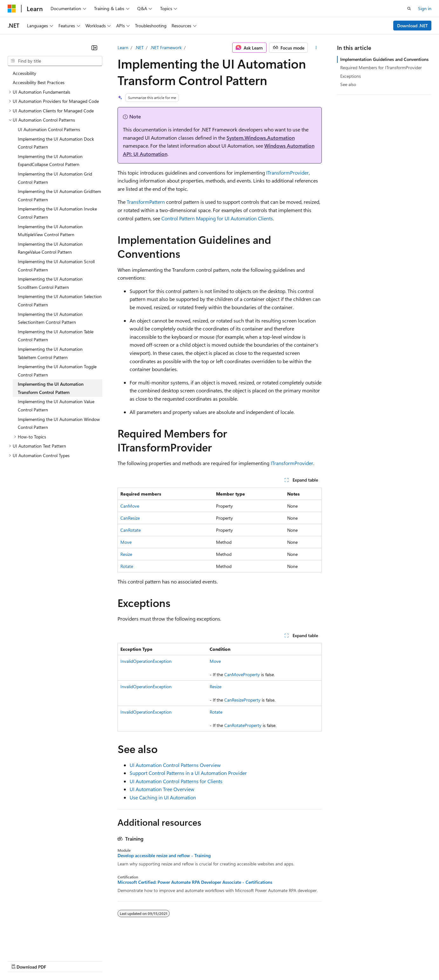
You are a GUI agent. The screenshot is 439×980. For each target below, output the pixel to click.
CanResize (130, 518)
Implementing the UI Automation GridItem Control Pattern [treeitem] (59, 195)
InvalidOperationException (146, 661)
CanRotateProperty (243, 725)
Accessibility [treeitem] (24, 73)
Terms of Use (232, 961)
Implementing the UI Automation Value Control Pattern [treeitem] (56, 406)
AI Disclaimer (20, 961)
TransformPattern (146, 202)
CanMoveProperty (242, 674)
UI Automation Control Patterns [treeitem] (49, 129)
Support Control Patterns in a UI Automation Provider (188, 773)
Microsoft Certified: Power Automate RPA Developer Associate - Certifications (195, 882)
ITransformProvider (287, 173)
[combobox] (55, 61)
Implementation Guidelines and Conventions (384, 59)
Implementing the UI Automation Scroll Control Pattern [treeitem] (56, 266)
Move (126, 542)
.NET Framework (166, 47)
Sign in (425, 8)
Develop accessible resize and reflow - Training (164, 856)
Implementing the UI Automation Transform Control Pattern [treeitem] (51, 388)
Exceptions (351, 76)
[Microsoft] (12, 9)
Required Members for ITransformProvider (381, 67)
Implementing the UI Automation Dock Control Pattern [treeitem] (56, 143)
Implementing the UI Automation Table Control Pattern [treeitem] (56, 336)
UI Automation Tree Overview (162, 789)
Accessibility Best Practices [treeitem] (39, 82)
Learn (123, 47)
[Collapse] (94, 48)
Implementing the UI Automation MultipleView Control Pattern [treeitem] (50, 231)
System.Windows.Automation (261, 138)
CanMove (130, 506)
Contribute (114, 961)
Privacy (139, 961)
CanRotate (131, 530)
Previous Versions (58, 961)
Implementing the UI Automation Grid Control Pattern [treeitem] (55, 178)
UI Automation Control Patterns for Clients (176, 781)
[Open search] (409, 9)
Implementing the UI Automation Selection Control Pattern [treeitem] (60, 300)
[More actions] (316, 48)
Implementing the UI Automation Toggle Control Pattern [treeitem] (57, 371)
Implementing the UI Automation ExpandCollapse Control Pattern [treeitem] (50, 160)
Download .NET (412, 26)
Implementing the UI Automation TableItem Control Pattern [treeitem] (50, 353)
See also (348, 84)
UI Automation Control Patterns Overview (175, 765)
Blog (87, 961)
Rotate (127, 566)
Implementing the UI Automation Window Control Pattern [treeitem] (59, 423)
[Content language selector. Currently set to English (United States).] (37, 945)
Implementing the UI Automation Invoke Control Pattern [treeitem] (57, 213)
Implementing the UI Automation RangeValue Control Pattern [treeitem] (50, 248)
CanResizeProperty (242, 700)
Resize (126, 554)
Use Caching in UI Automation (163, 797)
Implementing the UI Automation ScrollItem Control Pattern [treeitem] (50, 283)
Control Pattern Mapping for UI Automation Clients (217, 218)
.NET (139, 47)
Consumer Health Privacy (182, 961)
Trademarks (263, 961)
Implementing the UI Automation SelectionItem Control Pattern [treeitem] (50, 318)
